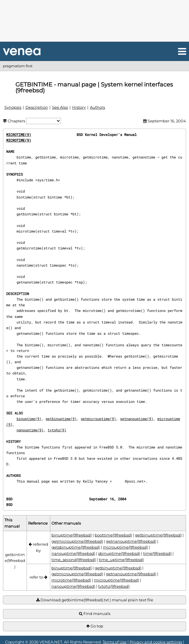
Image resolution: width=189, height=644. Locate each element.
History (79, 107)
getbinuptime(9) (61, 419)
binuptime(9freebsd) (72, 535)
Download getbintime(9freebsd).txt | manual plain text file (95, 600)
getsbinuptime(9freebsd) (76, 547)
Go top (95, 626)
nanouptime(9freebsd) (73, 553)
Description (37, 107)
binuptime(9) (29, 419)
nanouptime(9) (30, 430)
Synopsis (13, 107)
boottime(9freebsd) (113, 535)
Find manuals (95, 614)
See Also (60, 107)
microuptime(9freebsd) (125, 547)
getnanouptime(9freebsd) (131, 541)
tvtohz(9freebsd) (114, 586)
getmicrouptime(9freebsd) (77, 541)
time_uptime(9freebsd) (121, 560)
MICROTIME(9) (19, 134)
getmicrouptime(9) (98, 419)
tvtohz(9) (57, 430)
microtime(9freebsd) (71, 580)
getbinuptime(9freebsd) (158, 535)
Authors (97, 107)
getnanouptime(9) (137, 419)
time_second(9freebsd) (74, 560)
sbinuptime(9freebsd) (119, 553)
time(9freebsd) (157, 553)
